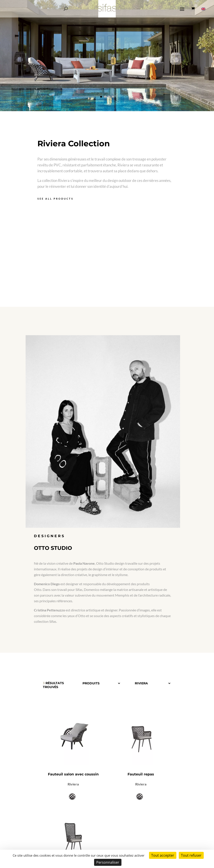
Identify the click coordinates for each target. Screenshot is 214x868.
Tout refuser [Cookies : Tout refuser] (191, 855)
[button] (101, 97)
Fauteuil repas (141, 774)
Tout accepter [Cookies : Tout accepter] (163, 855)
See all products (55, 199)
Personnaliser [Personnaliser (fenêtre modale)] (108, 862)
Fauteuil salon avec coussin (73, 774)
